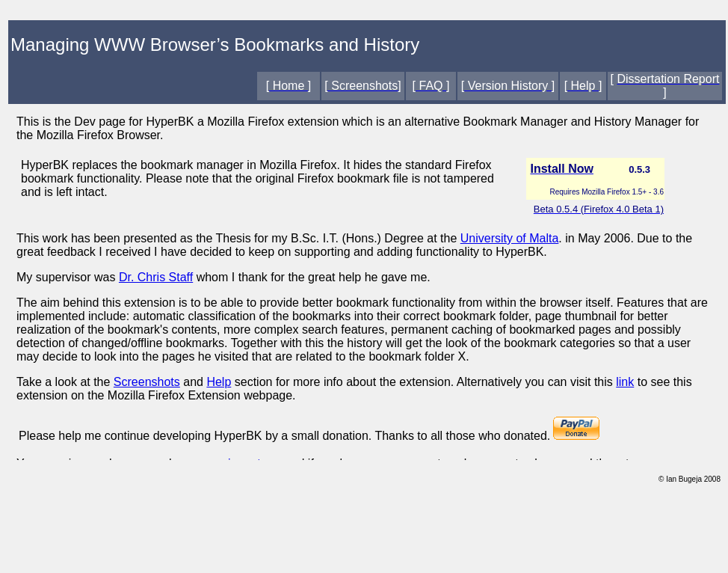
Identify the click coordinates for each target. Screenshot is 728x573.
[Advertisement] (364, 533)
